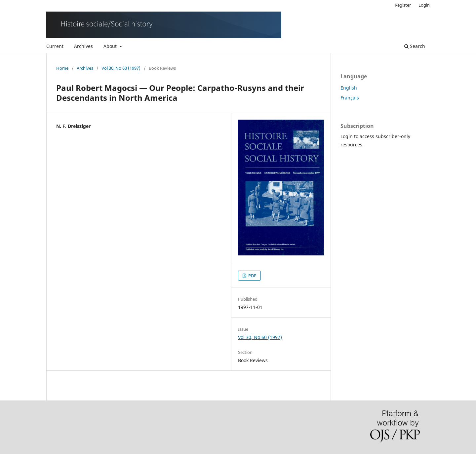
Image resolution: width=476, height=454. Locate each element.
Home (62, 68)
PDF (252, 276)
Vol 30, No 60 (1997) (121, 68)
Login (424, 5)
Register (403, 5)
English (349, 88)
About (111, 46)
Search (415, 46)
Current (55, 46)
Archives (83, 46)
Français (350, 98)
